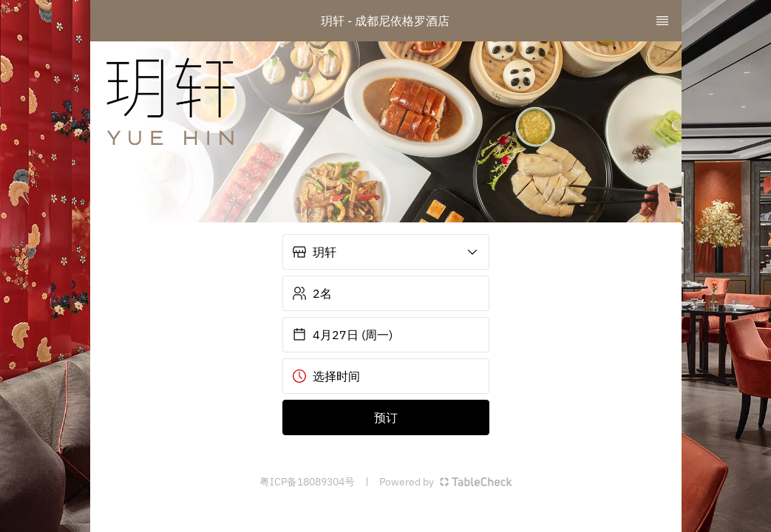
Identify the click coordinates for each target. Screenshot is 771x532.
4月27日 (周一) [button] (342, 335)
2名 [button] (312, 293)
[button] (386, 252)
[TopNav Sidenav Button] (662, 21)
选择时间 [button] (326, 376)
